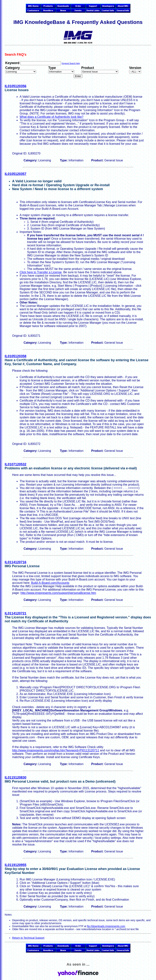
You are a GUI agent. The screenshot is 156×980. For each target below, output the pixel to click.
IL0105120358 (16, 356)
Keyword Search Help (71, 63)
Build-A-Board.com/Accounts (50, 583)
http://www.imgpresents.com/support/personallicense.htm (58, 593)
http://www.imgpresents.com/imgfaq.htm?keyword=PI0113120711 (56, 750)
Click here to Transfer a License (41, 272)
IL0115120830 (16, 778)
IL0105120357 (16, 174)
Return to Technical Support (28, 938)
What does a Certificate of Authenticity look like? (52, 117)
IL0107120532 (16, 464)
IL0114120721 (16, 613)
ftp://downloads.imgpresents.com (106, 926)
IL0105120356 (16, 86)
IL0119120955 (16, 865)
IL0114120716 (16, 562)
